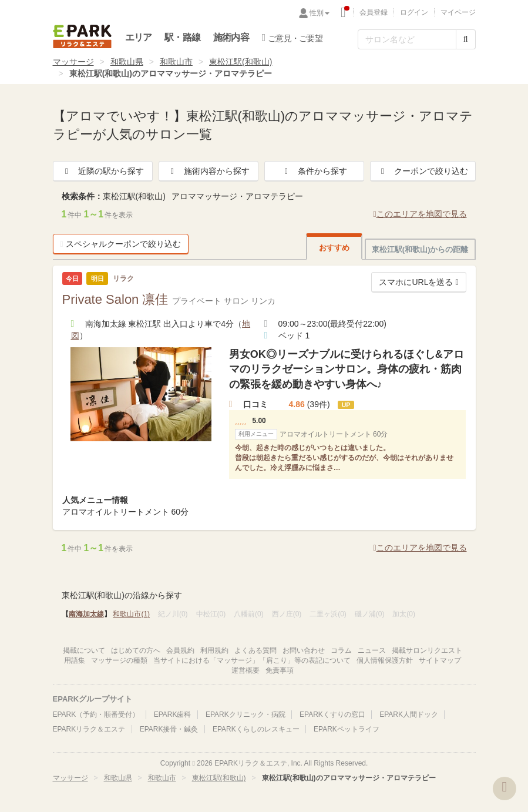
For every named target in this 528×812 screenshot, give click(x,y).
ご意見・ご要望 (292, 38)
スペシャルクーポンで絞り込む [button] (121, 244)
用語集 (75, 660)
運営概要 (245, 670)
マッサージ (73, 62)
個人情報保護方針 (385, 660)
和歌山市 (176, 62)
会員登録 (374, 12)
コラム (341, 650)
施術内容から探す (208, 171)
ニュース (372, 650)
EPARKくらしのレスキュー (256, 729)
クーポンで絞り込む (423, 171)
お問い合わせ (304, 650)
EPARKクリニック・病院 (245, 714)
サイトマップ (440, 660)
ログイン (414, 12)
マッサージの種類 (119, 660)
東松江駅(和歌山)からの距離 (420, 249)
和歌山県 (127, 62)
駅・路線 (182, 37)
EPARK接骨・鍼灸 (169, 729)
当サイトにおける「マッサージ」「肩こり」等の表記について (252, 660)
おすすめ (334, 248)
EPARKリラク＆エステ (82, 36)
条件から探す (314, 171)
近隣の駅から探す (103, 171)
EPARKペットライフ (347, 729)
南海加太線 (86, 614)
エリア (139, 37)
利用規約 (214, 650)
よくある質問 (255, 650)
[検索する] (466, 39)
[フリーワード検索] (407, 39)
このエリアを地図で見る (420, 214)
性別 (320, 13)
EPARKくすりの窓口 (332, 714)
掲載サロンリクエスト (427, 650)
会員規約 (180, 650)
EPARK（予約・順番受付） (96, 714)
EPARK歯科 (173, 714)
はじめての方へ (136, 650)
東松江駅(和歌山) (241, 62)
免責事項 (280, 670)
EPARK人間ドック (409, 714)
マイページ (458, 12)
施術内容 (231, 37)
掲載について (84, 650)
